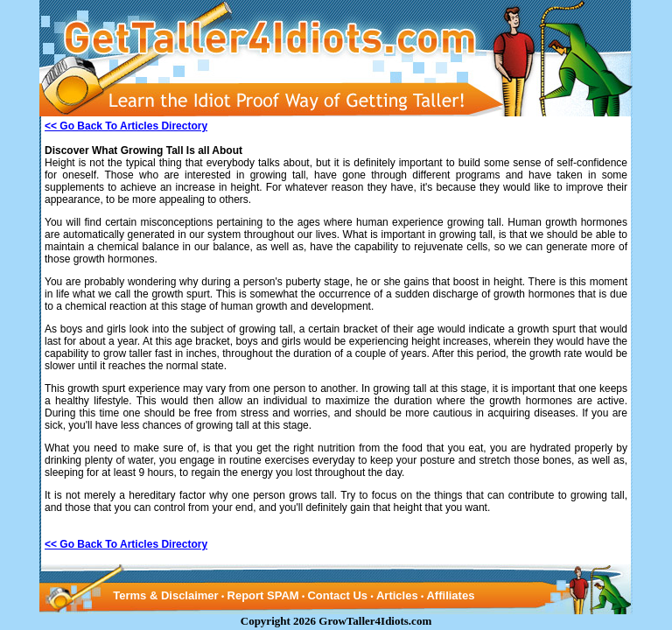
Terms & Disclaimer (165, 595)
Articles (397, 595)
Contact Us (337, 595)
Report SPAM (263, 595)
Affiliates (450, 595)
